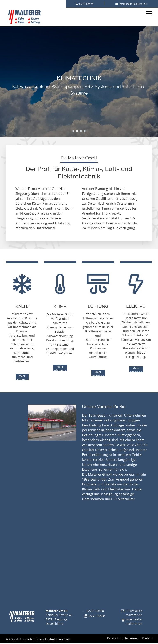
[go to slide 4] (85, 131)
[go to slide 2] (77, 131)
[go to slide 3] (81, 131)
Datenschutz (115, 638)
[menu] (149, 13)
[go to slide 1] (73, 131)
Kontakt (147, 638)
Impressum (132, 638)
